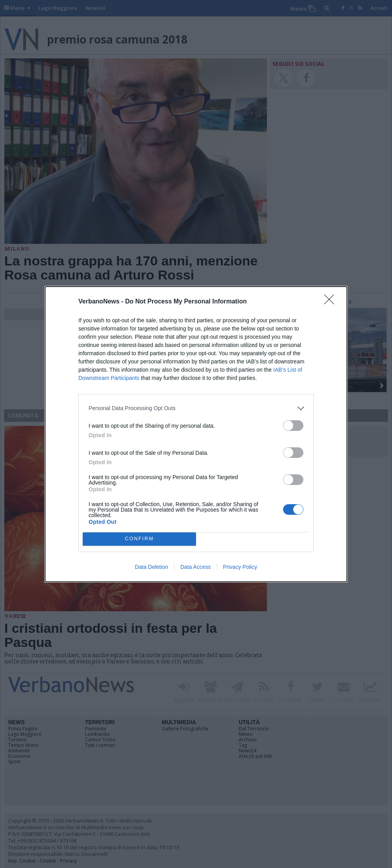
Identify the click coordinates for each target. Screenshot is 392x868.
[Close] (332, 302)
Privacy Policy (240, 567)
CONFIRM (139, 539)
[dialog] (196, 434)
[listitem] (196, 408)
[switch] (293, 426)
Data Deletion (152, 567)
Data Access (196, 567)
